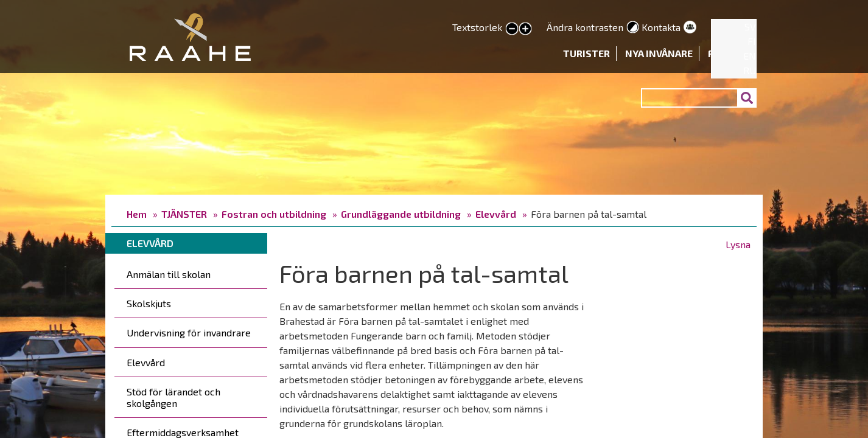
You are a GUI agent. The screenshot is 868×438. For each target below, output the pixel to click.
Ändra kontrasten (585, 27)
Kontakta (661, 27)
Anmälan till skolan (169, 274)
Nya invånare (659, 53)
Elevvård (496, 214)
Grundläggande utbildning (401, 214)
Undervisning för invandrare (189, 332)
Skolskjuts (149, 303)
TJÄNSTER (184, 214)
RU (750, 70)
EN (750, 56)
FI (752, 41)
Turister (586, 53)
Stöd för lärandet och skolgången (173, 397)
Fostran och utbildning (274, 214)
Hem (137, 214)
